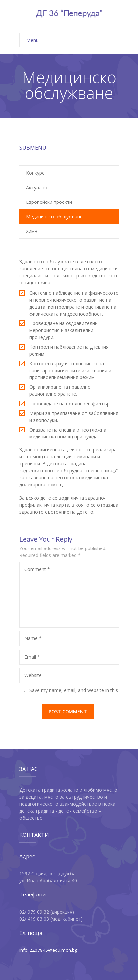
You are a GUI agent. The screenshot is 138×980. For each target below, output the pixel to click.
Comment (37, 569)
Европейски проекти (49, 202)
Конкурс (35, 173)
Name (33, 638)
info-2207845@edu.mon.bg (48, 950)
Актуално (37, 187)
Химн (32, 231)
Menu (72, 40)
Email (32, 657)
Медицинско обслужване (54, 217)
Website (33, 675)
